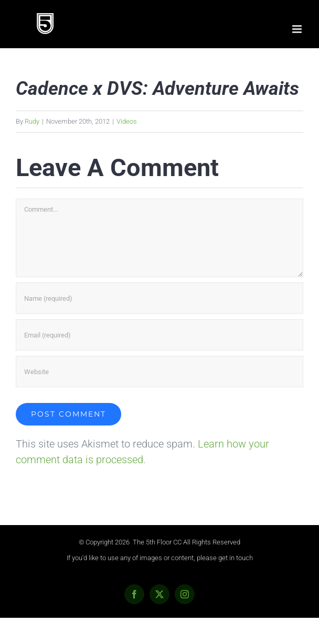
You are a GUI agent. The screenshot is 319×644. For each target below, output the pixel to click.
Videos (127, 121)
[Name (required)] (159, 298)
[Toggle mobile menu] (298, 29)
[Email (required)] (159, 335)
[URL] (159, 372)
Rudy (32, 121)
